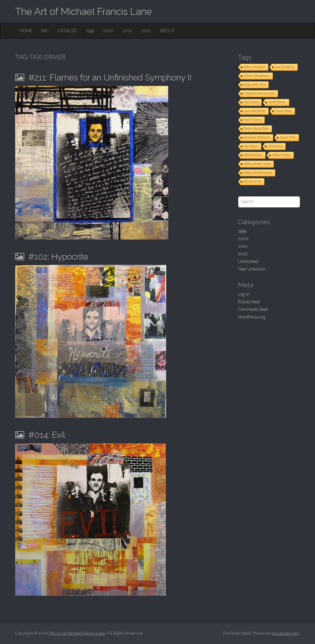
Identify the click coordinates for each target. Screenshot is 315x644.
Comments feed (253, 309)
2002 (146, 31)
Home (26, 31)
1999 (90, 31)
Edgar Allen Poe (255, 85)
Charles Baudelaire (257, 76)
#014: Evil (47, 435)
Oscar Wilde (283, 111)
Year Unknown (252, 269)
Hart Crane (251, 102)
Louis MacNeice (255, 111)
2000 (108, 31)
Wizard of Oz (253, 181)
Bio (45, 31)
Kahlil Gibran (277, 102)
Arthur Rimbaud (254, 67)
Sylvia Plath (288, 137)
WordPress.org (252, 317)
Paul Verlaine (253, 120)
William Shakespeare (258, 173)
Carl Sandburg (285, 67)
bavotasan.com (285, 633)
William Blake (281, 155)
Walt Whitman (253, 155)
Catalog (67, 31)
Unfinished (275, 146)
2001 (127, 31)
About (167, 31)
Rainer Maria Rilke (256, 129)
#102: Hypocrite (58, 257)
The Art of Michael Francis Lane (84, 11)
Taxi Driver (251, 146)
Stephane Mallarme (257, 137)
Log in (244, 294)
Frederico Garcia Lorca (259, 93)
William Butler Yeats (257, 164)
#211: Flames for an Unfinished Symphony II (110, 78)
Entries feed (249, 302)
